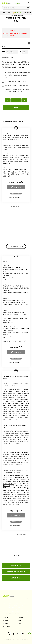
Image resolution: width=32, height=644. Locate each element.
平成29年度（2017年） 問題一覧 (16, 572)
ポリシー (21, 624)
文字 (20, 52)
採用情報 (6, 621)
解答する (16, 107)
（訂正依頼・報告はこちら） (7, 57)
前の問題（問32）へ (16, 566)
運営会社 (6, 618)
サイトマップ (7, 627)
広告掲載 (21, 618)
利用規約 (6, 624)
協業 (20, 621)
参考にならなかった (16, 194)
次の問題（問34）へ (16, 578)
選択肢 (4, 52)
